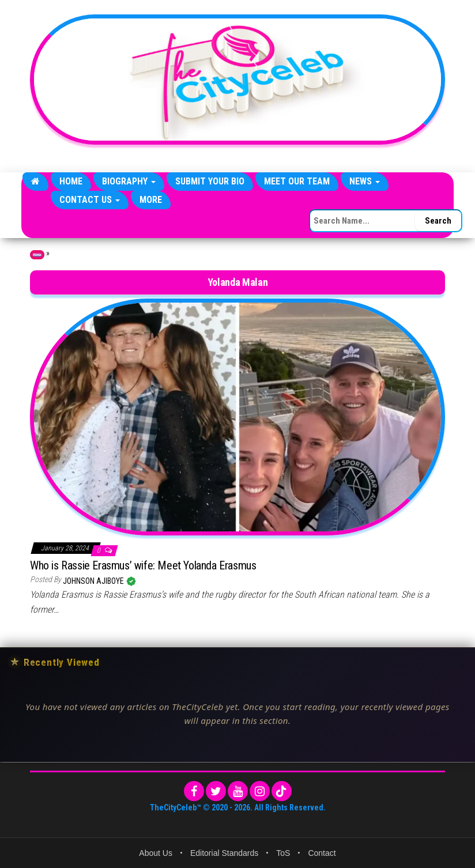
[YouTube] (238, 791)
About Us (156, 853)
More (151, 200)
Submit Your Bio (210, 181)
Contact (322, 853)
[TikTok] (282, 791)
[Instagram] (260, 791)
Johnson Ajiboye (94, 581)
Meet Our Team (297, 181)
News (365, 181)
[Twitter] (216, 791)
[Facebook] (194, 791)
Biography (129, 181)
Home (71, 181)
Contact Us (90, 200)
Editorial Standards (224, 853)
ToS (283, 853)
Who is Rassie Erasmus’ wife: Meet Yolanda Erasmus (143, 565)
